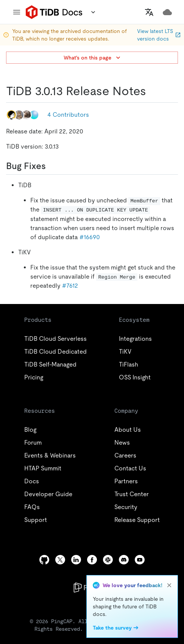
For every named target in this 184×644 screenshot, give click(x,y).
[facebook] (92, 560)
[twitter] (60, 560)
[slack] (108, 560)
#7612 (70, 286)
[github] (44, 560)
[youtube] (140, 560)
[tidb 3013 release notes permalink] (152, 91)
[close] (169, 585)
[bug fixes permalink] (52, 166)
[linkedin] (76, 560)
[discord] (124, 560)
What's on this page (93, 58)
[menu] (17, 12)
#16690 (90, 237)
